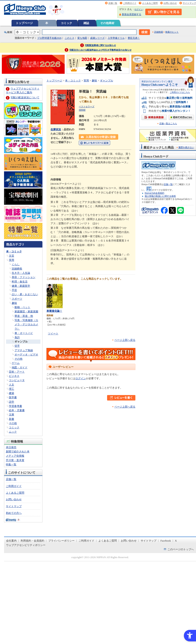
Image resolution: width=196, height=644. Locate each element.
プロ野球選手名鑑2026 (49, 38)
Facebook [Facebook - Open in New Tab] (166, 541)
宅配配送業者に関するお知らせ (100, 45)
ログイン (139, 9)
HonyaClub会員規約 (154, 193)
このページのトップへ (181, 549)
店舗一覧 (113, 3)
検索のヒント (172, 32)
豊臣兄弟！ (134, 38)
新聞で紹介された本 (18, 452)
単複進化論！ (54, 311)
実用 (12, 260)
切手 (17, 346)
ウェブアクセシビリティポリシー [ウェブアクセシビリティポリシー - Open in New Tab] (26, 545)
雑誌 (86, 23)
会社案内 (11, 541)
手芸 (14, 290)
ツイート (53, 334)
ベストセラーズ (87, 106)
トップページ (24, 23)
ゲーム (16, 363)
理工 (12, 389)
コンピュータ (17, 380)
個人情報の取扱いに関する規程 (160, 196)
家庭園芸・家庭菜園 (26, 311)
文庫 (12, 415)
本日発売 (11, 447)
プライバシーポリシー (61, 541)
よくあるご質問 (150, 3)
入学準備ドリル (116, 38)
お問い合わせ (170, 3)
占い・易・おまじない (25, 294)
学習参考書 (15, 406)
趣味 (14, 303)
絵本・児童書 (17, 410)
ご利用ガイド (130, 3)
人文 (12, 385)
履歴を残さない (186, 147)
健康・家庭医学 (21, 286)
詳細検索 (159, 32)
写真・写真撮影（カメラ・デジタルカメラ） (26, 325)
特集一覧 (11, 464)
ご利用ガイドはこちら (180, 92)
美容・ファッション (24, 277)
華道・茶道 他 (24, 316)
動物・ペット (22, 307)
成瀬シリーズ (97, 38)
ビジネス (14, 376)
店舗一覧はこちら (168, 124)
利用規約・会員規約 (32, 541)
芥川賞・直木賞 (15, 460)
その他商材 (107, 23)
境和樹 (82, 110)
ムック (13, 432)
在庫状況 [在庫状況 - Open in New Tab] (56, 129)
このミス (70, 38)
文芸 (12, 256)
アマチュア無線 (24, 350)
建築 (12, 393)
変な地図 (82, 38)
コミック (66, 23)
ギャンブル (21, 342)
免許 (17, 337)
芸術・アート (17, 372)
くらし (16, 264)
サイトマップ (189, 3)
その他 (18, 359)
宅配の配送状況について (25, 97)
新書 (12, 419)
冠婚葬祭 (17, 269)
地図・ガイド (20, 367)
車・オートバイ (24, 333)
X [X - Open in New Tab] (176, 541)
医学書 (13, 397)
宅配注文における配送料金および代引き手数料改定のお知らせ (100, 50)
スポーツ (17, 299)
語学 (12, 402)
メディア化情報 (15, 456)
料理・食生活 (20, 282)
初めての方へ (14, 513)
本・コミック (14, 251)
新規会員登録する (132, 14)
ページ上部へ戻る (125, 340)
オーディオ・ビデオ (26, 355)
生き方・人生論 (21, 273)
